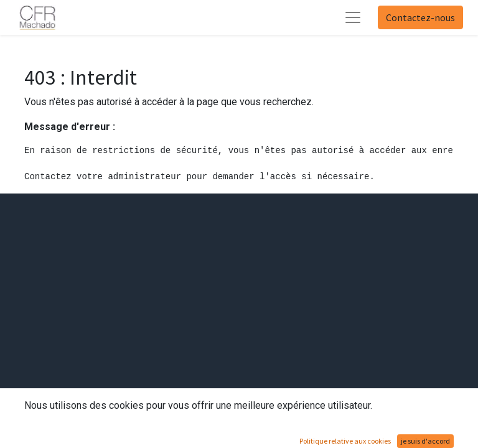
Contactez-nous (420, 17)
